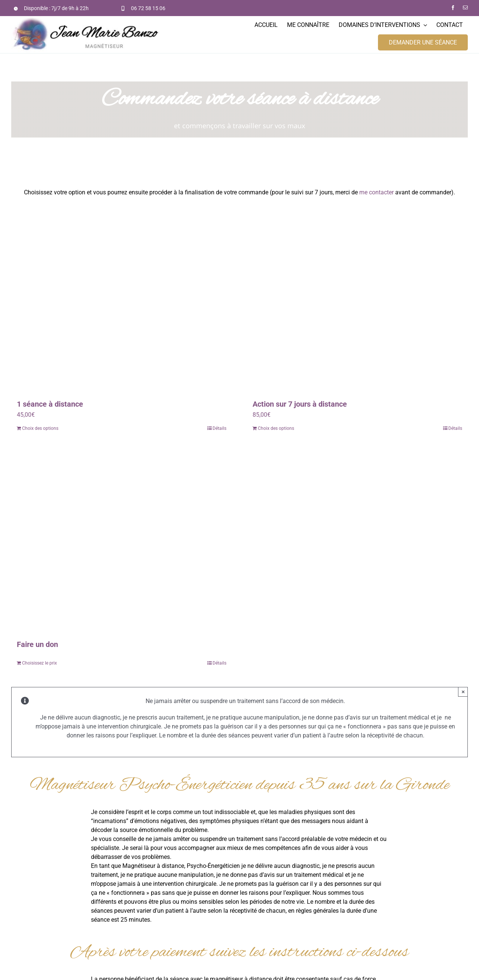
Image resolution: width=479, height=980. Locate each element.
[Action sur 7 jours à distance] (357, 300)
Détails (219, 428)
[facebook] (453, 8)
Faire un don (37, 644)
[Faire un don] (122, 540)
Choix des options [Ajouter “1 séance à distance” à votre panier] (40, 428)
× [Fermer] (463, 692)
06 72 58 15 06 (148, 8)
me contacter (376, 192)
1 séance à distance (50, 404)
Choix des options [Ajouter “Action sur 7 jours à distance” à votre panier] (276, 428)
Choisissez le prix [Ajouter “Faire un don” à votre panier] (39, 663)
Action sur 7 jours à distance (300, 404)
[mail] (465, 8)
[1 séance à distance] (122, 300)
